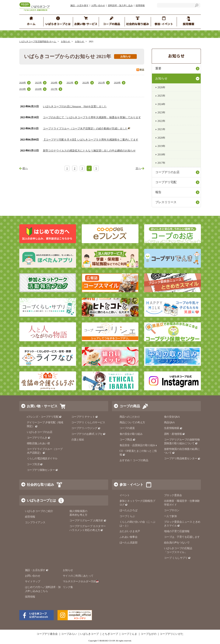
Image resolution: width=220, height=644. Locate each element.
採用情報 (140, 5)
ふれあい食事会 (129, 537)
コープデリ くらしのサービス (88, 422)
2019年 (23, 89)
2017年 (54, 89)
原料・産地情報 (175, 434)
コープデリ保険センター (42, 470)
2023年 (70, 83)
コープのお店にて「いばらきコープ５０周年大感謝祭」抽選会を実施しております (92, 117)
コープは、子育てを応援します (182, 537)
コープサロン (172, 510)
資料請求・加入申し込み (120, 5)
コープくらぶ (127, 516)
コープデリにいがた (172, 634)
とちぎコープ (110, 634)
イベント (125, 495)
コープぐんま (129, 634)
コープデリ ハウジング (86, 428)
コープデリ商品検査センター (182, 458)
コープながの (148, 634)
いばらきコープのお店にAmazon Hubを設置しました (75, 106)
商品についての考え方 (132, 422)
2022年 (86, 83)
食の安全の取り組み (131, 434)
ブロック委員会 (173, 495)
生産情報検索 (173, 428)
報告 (158, 192)
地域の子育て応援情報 (177, 531)
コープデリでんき (39, 438)
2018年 (38, 89)
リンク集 (68, 587)
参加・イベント (131, 485)
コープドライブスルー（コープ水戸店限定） (45, 451)
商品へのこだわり (130, 417)
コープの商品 (130, 406)
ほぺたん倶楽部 (129, 543)
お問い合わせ (98, 5)
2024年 (54, 83)
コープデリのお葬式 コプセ (89, 434)
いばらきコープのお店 (40, 432)
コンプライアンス (35, 522)
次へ (138, 168)
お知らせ (66, 41)
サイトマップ (33, 581)
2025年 (38, 83)
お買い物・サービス (42, 406)
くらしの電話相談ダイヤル (42, 458)
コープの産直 (127, 428)
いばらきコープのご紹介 (39, 511)
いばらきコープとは (41, 500)
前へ (25, 168)
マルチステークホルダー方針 (81, 581)
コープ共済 (35, 464)
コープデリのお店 (167, 172)
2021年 (102, 83)
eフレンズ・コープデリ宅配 (44, 417)
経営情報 (30, 517)
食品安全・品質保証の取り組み (139, 445)
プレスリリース (166, 202)
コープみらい (69, 634)
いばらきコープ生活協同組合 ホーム (38, 41)
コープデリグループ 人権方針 (88, 521)
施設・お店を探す (79, 5)
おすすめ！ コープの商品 (134, 460)
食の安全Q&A (172, 417)
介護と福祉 (78, 440)
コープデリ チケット (85, 417)
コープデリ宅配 (166, 182)
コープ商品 (127, 440)
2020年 (117, 83)
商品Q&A (169, 422)
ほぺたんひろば (129, 510)
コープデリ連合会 (47, 634)
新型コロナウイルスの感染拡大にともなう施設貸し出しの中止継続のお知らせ (89, 151)
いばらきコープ (89, 634)
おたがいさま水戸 (130, 531)
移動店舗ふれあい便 (38, 443)
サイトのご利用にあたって (78, 576)
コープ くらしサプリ (176, 558)
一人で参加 (170, 516)
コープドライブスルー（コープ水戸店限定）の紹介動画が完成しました (85, 129)
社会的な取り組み (40, 485)
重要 (158, 68)
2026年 (23, 83)
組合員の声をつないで (177, 543)
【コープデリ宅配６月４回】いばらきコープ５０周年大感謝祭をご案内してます (91, 140)
